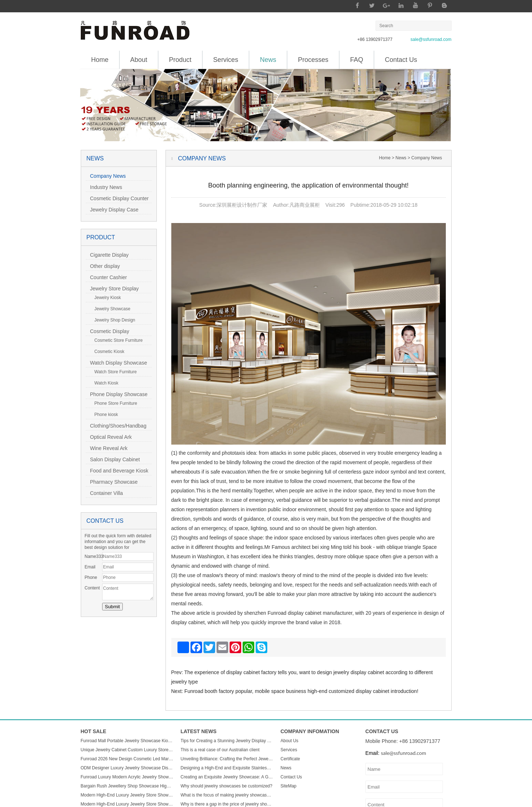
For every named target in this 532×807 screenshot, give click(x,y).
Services (226, 60)
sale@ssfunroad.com (431, 39)
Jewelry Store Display (112, 289)
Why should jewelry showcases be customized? (227, 786)
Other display (103, 266)
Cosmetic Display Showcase (108, 332)
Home (100, 60)
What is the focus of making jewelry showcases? (227, 795)
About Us (290, 741)
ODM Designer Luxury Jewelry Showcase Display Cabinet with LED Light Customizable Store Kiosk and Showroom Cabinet (127, 768)
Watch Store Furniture (114, 372)
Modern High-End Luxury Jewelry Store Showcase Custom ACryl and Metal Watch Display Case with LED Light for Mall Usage (127, 795)
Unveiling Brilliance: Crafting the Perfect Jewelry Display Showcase (227, 759)
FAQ (357, 60)
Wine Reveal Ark (107, 448)
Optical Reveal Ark (109, 437)
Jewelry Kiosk (106, 298)
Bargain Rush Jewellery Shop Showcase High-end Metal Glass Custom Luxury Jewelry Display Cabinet (127, 786)
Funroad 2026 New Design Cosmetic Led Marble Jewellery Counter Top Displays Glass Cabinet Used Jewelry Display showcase (127, 759)
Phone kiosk (104, 415)
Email (90, 567)
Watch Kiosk (104, 383)
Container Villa (104, 493)
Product (180, 60)
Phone (91, 577)
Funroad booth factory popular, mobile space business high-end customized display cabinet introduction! (301, 691)
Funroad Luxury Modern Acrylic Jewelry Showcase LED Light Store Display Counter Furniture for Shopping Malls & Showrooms (127, 777)
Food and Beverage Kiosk (117, 471)
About (139, 60)
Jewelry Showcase (110, 309)
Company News (106, 176)
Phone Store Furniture (114, 403)
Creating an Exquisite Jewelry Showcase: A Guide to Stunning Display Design (227, 777)
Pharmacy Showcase (112, 482)
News (268, 57)
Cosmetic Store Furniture (116, 340)
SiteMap (289, 786)
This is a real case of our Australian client (220, 750)
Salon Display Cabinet (113, 459)
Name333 (93, 556)
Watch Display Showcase (116, 363)
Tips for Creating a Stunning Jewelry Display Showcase (227, 741)
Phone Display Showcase (117, 394)
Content (92, 588)
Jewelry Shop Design (113, 320)
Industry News (104, 187)
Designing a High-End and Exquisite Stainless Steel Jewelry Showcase (227, 768)
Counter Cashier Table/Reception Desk (110, 278)
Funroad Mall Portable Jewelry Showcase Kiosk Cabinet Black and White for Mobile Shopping (127, 741)
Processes (313, 60)
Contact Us (401, 60)
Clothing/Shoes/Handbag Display (116, 427)
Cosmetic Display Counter (117, 198)
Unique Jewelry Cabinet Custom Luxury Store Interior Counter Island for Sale (127, 750)
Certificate (290, 759)
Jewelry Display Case (112, 210)
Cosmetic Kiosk (107, 352)
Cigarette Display (107, 255)
